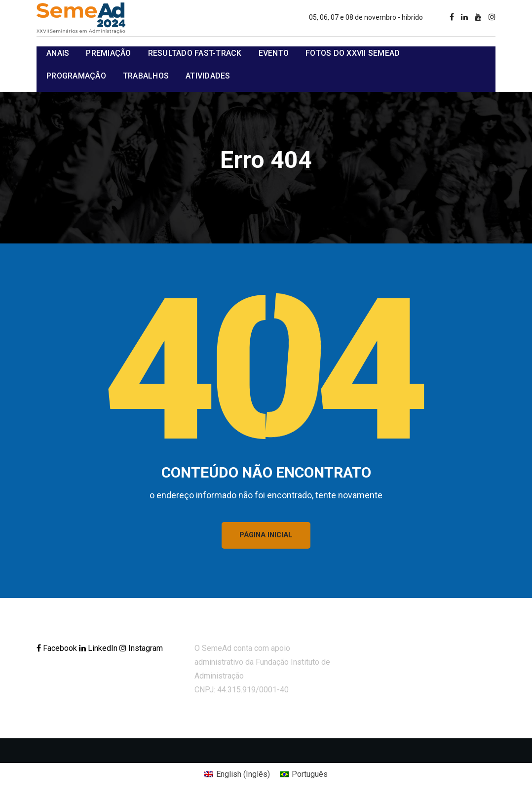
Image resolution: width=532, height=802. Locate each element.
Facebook (58, 650)
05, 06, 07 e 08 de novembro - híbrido (366, 17)
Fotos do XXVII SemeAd (353, 53)
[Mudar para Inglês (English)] (237, 776)
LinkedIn (99, 650)
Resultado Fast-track (195, 53)
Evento (274, 53)
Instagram (141, 650)
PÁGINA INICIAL (266, 536)
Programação (76, 76)
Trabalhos (146, 76)
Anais (58, 53)
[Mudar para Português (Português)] (304, 776)
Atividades (208, 76)
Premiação (108, 53)
